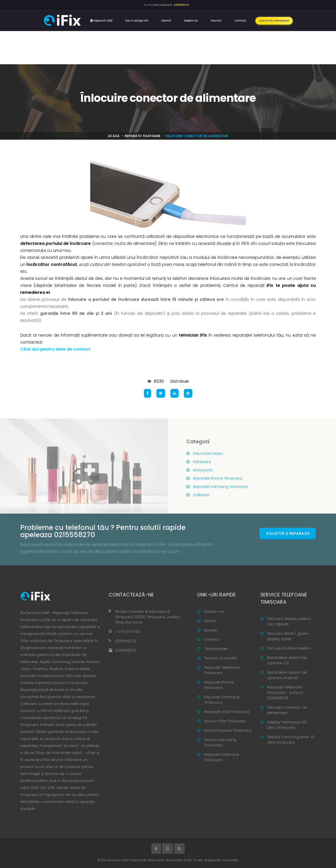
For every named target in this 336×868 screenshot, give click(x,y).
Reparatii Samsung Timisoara (220, 487)
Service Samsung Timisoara (220, 742)
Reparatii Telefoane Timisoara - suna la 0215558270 (285, 693)
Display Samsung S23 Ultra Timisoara (287, 725)
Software (201, 495)
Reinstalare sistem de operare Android (287, 675)
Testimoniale (216, 649)
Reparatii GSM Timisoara (227, 712)
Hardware (202, 462)
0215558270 (125, 641)
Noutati (216, 21)
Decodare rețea (208, 453)
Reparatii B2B (101, 21)
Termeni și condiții (220, 658)
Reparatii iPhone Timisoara (218, 478)
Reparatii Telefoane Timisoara (222, 670)
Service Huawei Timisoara (227, 730)
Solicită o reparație (274, 21)
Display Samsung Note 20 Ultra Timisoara (291, 740)
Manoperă (203, 470)
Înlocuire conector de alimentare (287, 710)
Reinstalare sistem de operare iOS (287, 660)
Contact (240, 21)
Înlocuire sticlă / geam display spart (288, 636)
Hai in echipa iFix (137, 21)
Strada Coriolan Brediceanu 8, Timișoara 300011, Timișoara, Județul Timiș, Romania (147, 617)
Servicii (166, 21)
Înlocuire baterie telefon (289, 648)
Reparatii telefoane (143, 136)
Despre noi (191, 21)
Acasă (114, 136)
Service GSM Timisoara (225, 721)
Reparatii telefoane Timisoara (222, 757)
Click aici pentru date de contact (55, 349)
